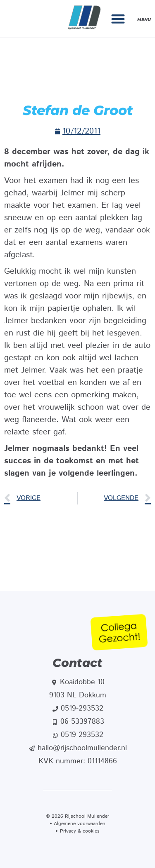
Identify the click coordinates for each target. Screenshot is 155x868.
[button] (118, 19)
